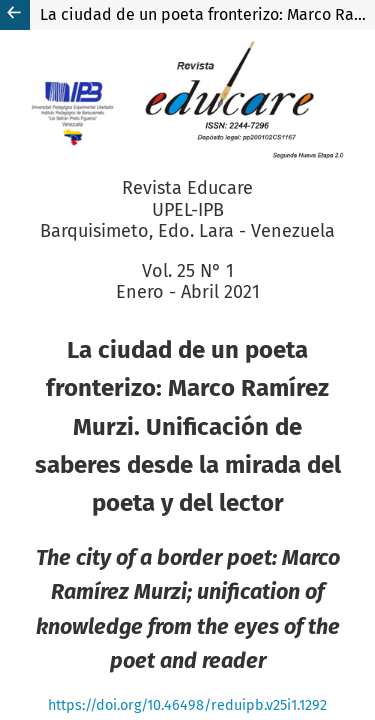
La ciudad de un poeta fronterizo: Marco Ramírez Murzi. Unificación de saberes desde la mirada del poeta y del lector (207, 14)
